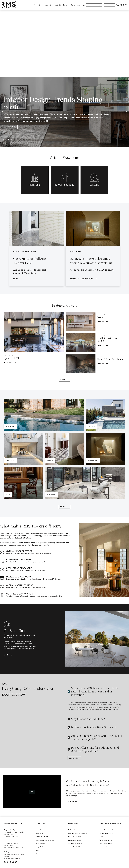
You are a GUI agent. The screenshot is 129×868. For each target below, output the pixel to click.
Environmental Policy (106, 843)
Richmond (7, 841)
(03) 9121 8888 (8, 845)
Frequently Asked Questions (77, 847)
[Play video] (32, 792)
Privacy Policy (104, 847)
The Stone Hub (72, 830)
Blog (37, 854)
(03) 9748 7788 (8, 834)
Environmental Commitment (45, 840)
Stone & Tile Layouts (74, 837)
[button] (2, 112)
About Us (39, 830)
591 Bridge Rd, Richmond (11, 843)
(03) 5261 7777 (8, 856)
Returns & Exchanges (106, 833)
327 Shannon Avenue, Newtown (14, 854)
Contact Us (39, 833)
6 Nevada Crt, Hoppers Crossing (14, 832)
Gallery (38, 850)
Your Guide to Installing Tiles (77, 843)
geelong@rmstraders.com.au (13, 858)
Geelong (6, 852)
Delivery (102, 837)
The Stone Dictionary (74, 840)
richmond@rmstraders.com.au (13, 847)
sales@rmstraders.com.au (12, 836)
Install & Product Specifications (77, 833)
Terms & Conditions (106, 840)
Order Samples (40, 843)
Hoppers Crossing (9, 830)
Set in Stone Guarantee (107, 830)
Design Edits (40, 847)
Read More (11, 127)
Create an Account (42, 837)
